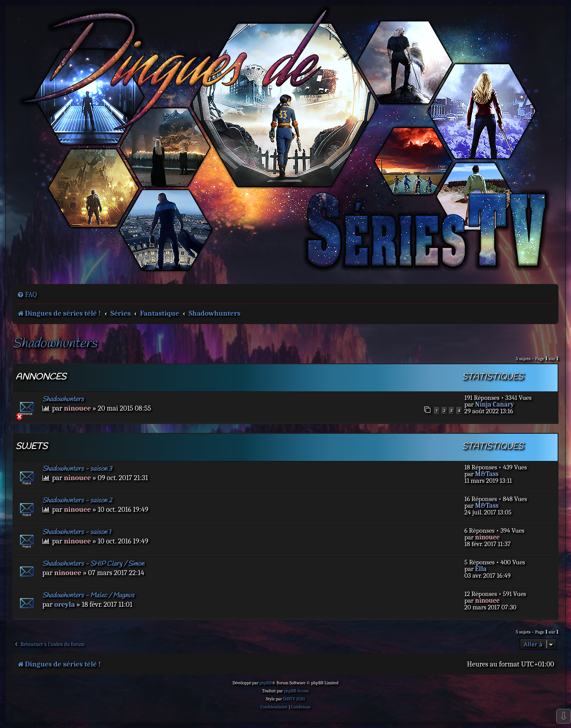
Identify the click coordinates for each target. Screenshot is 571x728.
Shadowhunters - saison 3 (77, 469)
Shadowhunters (55, 344)
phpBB (265, 683)
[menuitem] (27, 295)
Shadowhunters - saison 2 (77, 501)
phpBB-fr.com (296, 691)
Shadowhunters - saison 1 (77, 532)
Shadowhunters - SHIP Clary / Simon (93, 564)
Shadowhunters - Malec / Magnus (88, 596)
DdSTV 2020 (294, 699)
